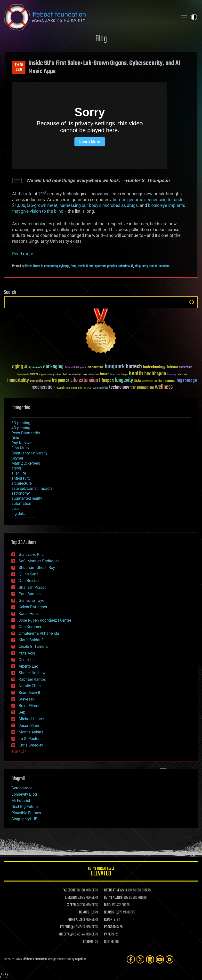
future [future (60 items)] (105, 374)
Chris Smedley (31, 745)
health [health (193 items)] (136, 374)
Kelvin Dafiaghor (33, 607)
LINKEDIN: (71, 898)
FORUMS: (89, 942)
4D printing (21, 428)
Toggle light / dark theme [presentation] (194, 17)
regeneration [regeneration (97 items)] (43, 387)
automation (21, 503)
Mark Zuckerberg (26, 463)
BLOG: (108, 905)
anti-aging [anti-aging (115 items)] (53, 367)
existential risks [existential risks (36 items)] (78, 375)
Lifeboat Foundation (35, 959)
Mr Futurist (21, 801)
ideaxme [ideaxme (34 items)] (182, 375)
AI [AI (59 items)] (26, 367)
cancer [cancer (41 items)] (34, 375)
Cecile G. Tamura (33, 646)
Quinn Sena (29, 574)
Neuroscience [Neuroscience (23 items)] (148, 381)
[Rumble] (170, 959)
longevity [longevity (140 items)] (124, 380)
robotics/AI (126, 266)
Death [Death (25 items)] (65, 375)
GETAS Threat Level (101, 872)
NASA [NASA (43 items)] (138, 381)
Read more (23, 254)
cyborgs (64, 266)
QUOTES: (109, 942)
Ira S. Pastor (29, 739)
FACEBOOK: (69, 890)
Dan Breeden (30, 581)
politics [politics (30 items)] (158, 381)
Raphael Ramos (32, 679)
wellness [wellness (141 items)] (164, 387)
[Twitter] (140, 959)
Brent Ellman (30, 706)
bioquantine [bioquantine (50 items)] (96, 367)
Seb (22, 712)
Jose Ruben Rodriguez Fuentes (45, 620)
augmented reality (27, 498)
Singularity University (29, 453)
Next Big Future (24, 807)
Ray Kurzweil (22, 443)
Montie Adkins (31, 732)
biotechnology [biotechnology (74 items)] (154, 367)
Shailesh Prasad (33, 587)
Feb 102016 (19, 68)
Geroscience (22, 788)
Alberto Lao (28, 666)
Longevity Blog (24, 794)
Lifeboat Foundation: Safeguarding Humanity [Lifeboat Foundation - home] (89, 17)
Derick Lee (28, 660)
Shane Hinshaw (32, 673)
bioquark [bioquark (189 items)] (115, 367)
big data (18, 514)
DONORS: (85, 912)
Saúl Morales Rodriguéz (39, 561)
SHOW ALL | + (19, 752)
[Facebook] (131, 959)
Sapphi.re (81, 959)
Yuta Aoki (27, 653)
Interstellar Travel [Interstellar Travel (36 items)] (40, 381)
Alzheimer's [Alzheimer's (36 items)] (35, 368)
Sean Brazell (29, 693)
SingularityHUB (24, 819)
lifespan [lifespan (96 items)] (106, 381)
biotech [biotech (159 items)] (134, 367)
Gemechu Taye (31, 600)
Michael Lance (31, 719)
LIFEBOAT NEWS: (114, 890)
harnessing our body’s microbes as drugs (99, 205)
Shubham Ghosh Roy (37, 568)
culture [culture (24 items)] (58, 375)
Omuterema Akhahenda (39, 633)
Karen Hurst (33, 266)
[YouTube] (160, 959)
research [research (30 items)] (60, 388)
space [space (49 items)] (87, 388)
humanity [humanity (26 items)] (172, 375)
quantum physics (106, 266)
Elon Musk (20, 448)
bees (15, 509)
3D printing (21, 423)
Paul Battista (30, 594)
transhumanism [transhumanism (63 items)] (142, 388)
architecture (21, 483)
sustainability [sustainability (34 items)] (100, 388)
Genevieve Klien (32, 554)
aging (16, 468)
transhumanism (159, 266)
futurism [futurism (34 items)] (115, 375)
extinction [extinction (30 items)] (94, 375)
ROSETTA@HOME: (70, 935)
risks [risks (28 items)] (68, 388)
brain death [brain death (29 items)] (23, 375)
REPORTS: (110, 920)
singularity (141, 266)
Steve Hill (27, 699)
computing (51, 266)
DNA (15, 438)
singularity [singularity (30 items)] (77, 388)
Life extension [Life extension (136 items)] (84, 380)
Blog (101, 39)
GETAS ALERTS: (113, 898)
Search (192, 302)
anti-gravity (21, 478)
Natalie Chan (30, 686)
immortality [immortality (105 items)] (18, 380)
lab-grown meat (42, 205)
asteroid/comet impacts (32, 488)
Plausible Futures (26, 813)
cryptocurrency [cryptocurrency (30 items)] (47, 375)
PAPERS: (109, 935)
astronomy (21, 493)
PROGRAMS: (111, 927)
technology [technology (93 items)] (119, 388)
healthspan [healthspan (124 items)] (155, 374)
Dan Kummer (30, 627)
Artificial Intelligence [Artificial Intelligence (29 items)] (76, 368)
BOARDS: (109, 912)
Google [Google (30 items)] (124, 375)
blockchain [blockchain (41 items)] (186, 368)
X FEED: (72, 905)
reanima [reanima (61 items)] (169, 381)
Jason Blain (29, 726)
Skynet (17, 458)
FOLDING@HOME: (71, 927)
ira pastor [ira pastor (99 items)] (61, 381)
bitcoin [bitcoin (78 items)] (172, 367)
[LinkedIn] (150, 959)
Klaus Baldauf (31, 640)
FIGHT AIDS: (75, 920)
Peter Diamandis (26, 433)
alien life (19, 473)
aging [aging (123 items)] (18, 367)
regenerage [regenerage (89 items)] (187, 381)
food (73, 266)
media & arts (86, 266)
